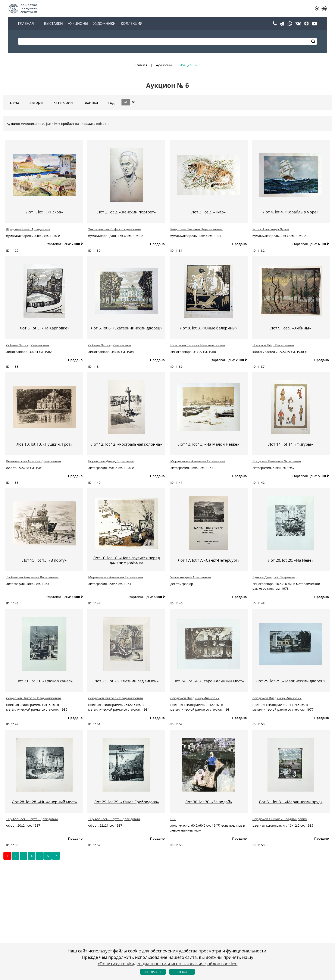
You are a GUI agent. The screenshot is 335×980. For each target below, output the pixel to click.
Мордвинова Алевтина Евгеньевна (198, 461)
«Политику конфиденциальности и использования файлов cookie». (168, 964)
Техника (91, 102)
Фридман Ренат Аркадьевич (28, 229)
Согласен (153, 972)
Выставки (53, 24)
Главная (26, 24)
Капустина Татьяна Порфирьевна (196, 229)
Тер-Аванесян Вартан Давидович (32, 819)
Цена (15, 102)
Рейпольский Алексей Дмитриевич (34, 461)
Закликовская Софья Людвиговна (115, 229)
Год (111, 102)
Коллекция (131, 24)
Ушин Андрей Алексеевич (191, 577)
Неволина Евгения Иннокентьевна (198, 345)
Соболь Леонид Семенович (28, 345)
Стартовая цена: (58, 244)
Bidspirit (102, 123)
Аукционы (78, 24)
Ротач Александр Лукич (271, 229)
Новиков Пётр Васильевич (273, 345)
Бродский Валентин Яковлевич (277, 461)
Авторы (36, 102)
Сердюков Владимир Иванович (195, 698)
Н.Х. (173, 819)
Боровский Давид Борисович (111, 461)
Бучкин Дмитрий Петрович (273, 577)
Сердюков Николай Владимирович (34, 698)
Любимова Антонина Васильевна (32, 577)
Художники (104, 24)
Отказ (182, 972)
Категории (63, 102)
